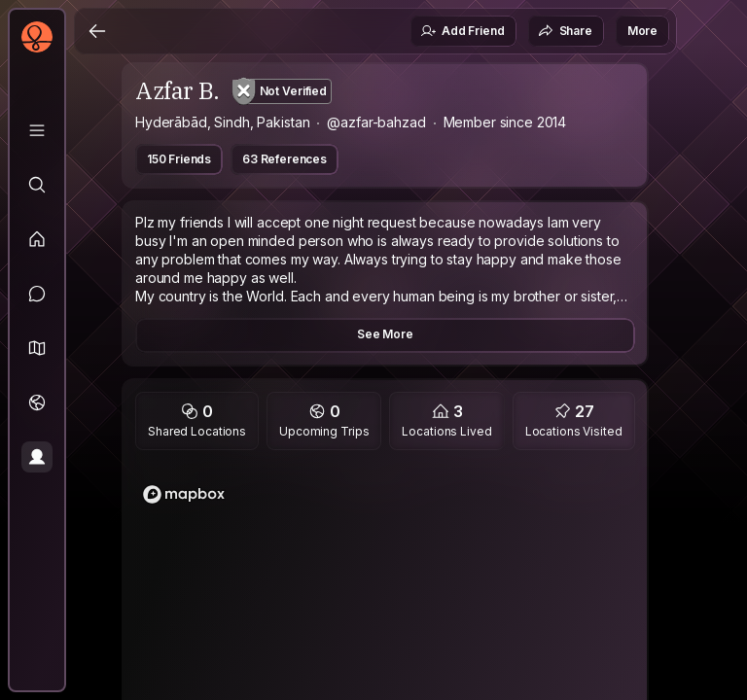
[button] (37, 348)
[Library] (37, 130)
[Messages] (37, 294)
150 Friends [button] (179, 159)
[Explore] (37, 185)
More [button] (642, 31)
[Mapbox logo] (184, 494)
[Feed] (37, 239)
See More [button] (385, 334)
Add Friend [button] (462, 31)
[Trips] (37, 402)
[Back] (97, 31)
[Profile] (37, 457)
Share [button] (565, 31)
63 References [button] (285, 159)
